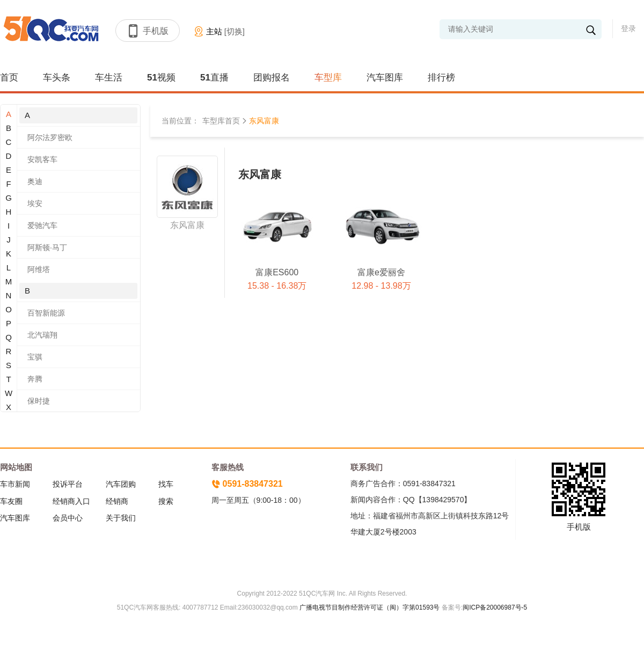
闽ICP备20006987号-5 (495, 607)
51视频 (161, 78)
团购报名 (272, 78)
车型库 (328, 78)
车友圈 (11, 501)
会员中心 (68, 518)
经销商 (117, 501)
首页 (9, 78)
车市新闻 (15, 484)
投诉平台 (68, 484)
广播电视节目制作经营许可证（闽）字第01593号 (369, 607)
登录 (628, 28)
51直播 (214, 78)
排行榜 (441, 78)
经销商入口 (71, 501)
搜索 (166, 501)
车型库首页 (221, 121)
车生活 (109, 78)
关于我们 (121, 518)
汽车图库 (385, 78)
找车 (166, 484)
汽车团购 (121, 484)
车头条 (57, 78)
